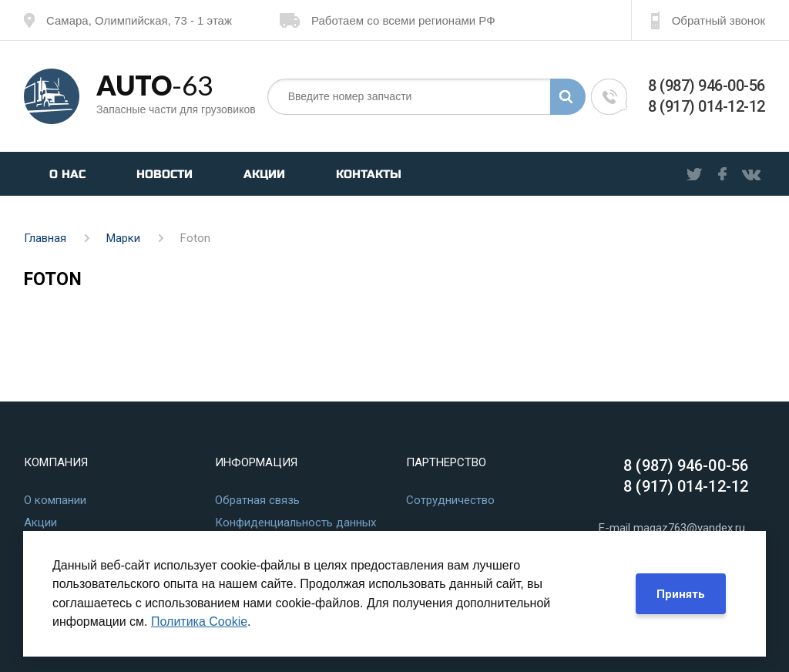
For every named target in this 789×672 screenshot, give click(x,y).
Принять (681, 594)
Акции (264, 174)
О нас (67, 174)
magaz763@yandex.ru (689, 528)
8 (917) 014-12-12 (707, 106)
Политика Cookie (199, 622)
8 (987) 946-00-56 (707, 86)
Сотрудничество (450, 500)
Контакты (369, 174)
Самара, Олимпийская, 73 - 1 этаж (128, 20)
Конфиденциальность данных (295, 522)
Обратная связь (257, 500)
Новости (165, 174)
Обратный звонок (708, 20)
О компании (55, 500)
